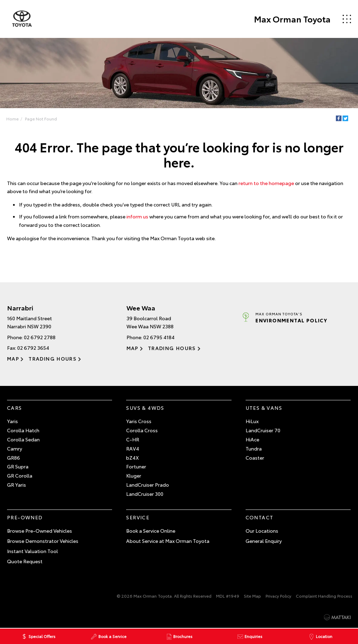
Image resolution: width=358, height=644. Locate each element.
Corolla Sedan (23, 439)
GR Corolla (20, 475)
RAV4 (133, 448)
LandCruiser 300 (145, 494)
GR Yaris (17, 485)
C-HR (133, 439)
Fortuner (136, 467)
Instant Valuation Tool (32, 551)
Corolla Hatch (23, 430)
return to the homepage (266, 183)
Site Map (252, 596)
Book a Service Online (151, 531)
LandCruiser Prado (148, 485)
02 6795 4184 (159, 337)
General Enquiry (264, 541)
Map (13, 359)
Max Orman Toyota (292, 19)
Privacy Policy (278, 596)
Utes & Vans (264, 408)
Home (12, 119)
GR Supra (18, 467)
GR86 (14, 458)
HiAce (252, 439)
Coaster (255, 458)
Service (138, 517)
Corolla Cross (142, 430)
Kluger (134, 475)
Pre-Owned (25, 517)
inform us (137, 216)
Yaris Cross (139, 421)
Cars (15, 408)
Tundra (254, 448)
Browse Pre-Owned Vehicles (40, 531)
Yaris (12, 421)
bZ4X (132, 458)
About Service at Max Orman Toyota (168, 541)
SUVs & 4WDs (145, 408)
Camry (15, 448)
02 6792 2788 (40, 337)
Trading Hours (53, 359)
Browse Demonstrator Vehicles (43, 541)
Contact (260, 517)
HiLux (252, 421)
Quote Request (25, 561)
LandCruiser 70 (263, 430)
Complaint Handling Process (324, 596)
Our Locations (262, 531)
